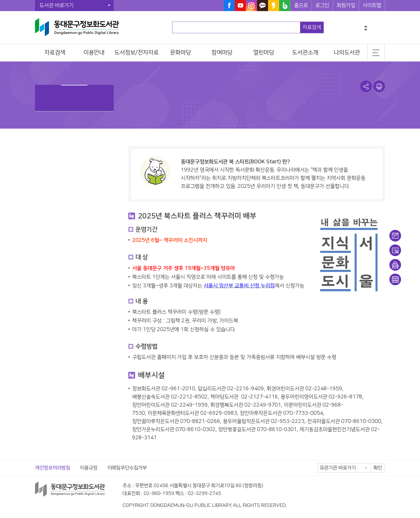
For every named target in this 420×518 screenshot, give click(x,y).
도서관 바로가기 (56, 6)
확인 (378, 468)
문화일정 (395, 279)
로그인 (322, 6)
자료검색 (312, 27)
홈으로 (301, 6)
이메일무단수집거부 (127, 468)
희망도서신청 (395, 265)
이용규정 (89, 468)
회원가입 (346, 6)
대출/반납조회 (395, 250)
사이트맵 (372, 6)
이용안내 (395, 236)
